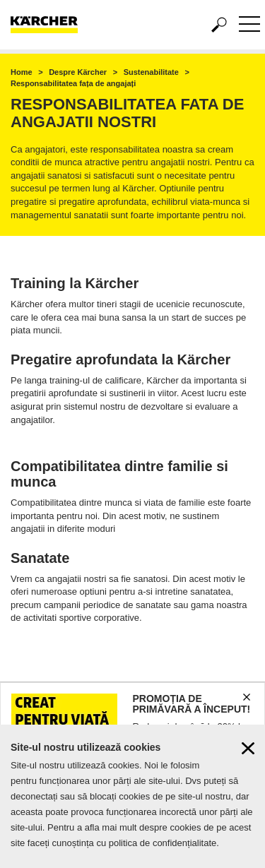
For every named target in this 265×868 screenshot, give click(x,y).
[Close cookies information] (248, 752)
